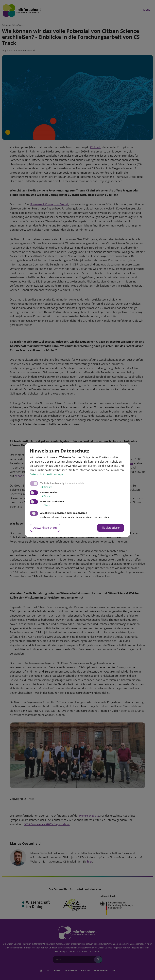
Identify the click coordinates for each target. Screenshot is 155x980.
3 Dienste (46, 487)
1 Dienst (45, 505)
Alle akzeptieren (111, 528)
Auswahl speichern (45, 528)
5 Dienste (46, 496)
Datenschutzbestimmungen (47, 474)
